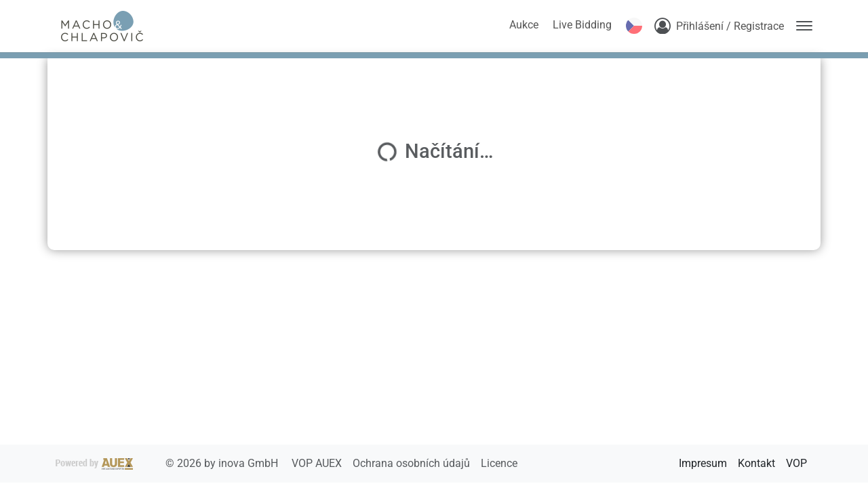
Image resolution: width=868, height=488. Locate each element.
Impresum (703, 463)
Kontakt (756, 463)
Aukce (524, 25)
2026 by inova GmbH (168, 463)
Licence (499, 463)
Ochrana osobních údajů (413, 463)
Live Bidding (582, 25)
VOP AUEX (318, 463)
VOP (796, 463)
